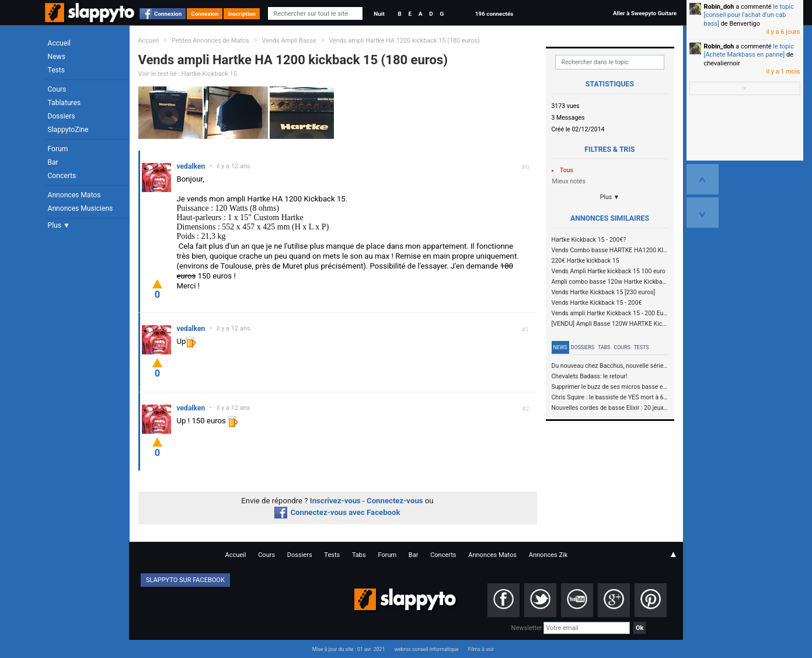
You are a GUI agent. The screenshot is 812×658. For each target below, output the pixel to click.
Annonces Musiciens (81, 208)
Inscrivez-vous (335, 501)
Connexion (168, 14)
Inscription (242, 14)
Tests (56, 70)
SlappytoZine (68, 130)
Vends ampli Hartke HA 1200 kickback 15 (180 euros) (405, 41)
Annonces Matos (74, 195)
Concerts (62, 176)
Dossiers (62, 116)
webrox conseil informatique (427, 649)
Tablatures (65, 103)
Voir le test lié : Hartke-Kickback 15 (188, 74)
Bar (53, 162)
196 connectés (494, 14)
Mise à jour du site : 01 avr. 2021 (349, 649)
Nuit (379, 14)
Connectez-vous (395, 501)
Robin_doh (719, 7)
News (57, 57)
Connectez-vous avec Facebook (337, 512)
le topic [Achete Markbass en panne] (749, 51)
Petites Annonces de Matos (210, 41)
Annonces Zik (548, 555)
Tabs (604, 347)
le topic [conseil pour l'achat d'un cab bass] (749, 15)
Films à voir (481, 649)
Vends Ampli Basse (289, 41)
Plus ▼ (59, 225)
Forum (58, 149)
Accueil (60, 43)
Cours (57, 89)
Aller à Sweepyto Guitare (645, 13)
